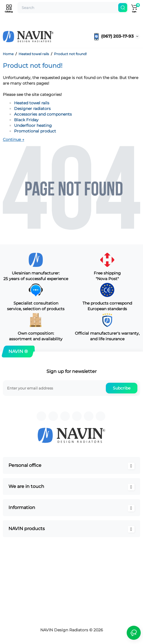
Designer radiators (32, 109)
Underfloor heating (33, 125)
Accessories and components (43, 114)
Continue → (14, 139)
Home (8, 54)
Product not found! (70, 54)
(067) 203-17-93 (113, 36)
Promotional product (35, 131)
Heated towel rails (34, 54)
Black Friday (26, 120)
